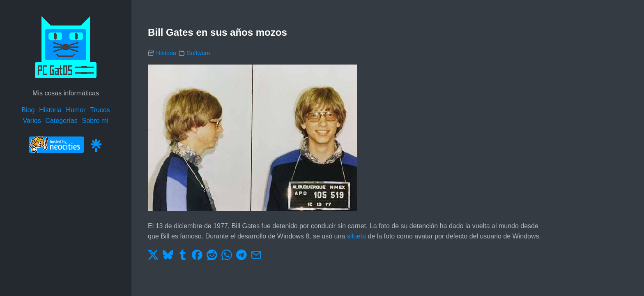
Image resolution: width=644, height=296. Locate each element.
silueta (356, 236)
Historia (50, 110)
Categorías (61, 121)
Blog (28, 110)
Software (199, 53)
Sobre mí (95, 121)
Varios (32, 121)
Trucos (100, 110)
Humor (76, 110)
